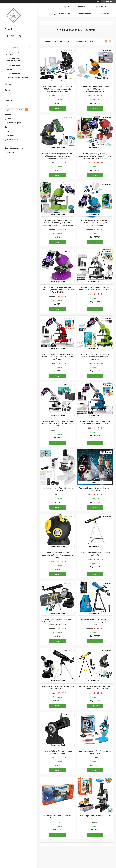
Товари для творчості (14, 73)
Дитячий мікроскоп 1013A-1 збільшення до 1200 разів (95, 752)
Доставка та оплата (62, 14)
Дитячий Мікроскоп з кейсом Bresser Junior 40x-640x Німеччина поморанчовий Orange (95, 89)
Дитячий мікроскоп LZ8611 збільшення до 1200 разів (58, 489)
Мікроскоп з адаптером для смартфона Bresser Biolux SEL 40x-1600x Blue (95, 422)
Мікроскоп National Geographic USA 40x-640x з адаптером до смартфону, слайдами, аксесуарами (58, 156)
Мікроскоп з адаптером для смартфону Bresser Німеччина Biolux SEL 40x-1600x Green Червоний (58, 357)
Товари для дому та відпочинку (13, 53)
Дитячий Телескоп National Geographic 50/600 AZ (95, 554)
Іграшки (9, 69)
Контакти (105, 14)
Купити (58, 108)
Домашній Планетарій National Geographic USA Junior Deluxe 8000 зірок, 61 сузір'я (58, 555)
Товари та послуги (12, 47)
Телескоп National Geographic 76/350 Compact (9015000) (58, 752)
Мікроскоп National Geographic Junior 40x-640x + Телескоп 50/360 (58, 688)
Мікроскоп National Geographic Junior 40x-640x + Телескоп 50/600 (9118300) (95, 688)
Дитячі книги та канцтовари (17, 78)
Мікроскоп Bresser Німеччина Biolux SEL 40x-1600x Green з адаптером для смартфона (95, 357)
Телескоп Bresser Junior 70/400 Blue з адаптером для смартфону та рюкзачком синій (95, 622)
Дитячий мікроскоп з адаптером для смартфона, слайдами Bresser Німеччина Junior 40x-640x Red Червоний (95, 156)
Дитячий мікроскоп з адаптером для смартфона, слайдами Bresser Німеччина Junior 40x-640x (58, 290)
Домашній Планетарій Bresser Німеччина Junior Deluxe (95, 489)
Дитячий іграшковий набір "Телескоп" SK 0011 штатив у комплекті (58, 817)
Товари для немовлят (14, 65)
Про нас (8, 84)
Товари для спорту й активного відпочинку (14, 60)
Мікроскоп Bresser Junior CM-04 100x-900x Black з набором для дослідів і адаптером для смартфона (58, 89)
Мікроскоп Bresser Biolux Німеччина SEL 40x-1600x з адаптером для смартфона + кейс (58, 424)
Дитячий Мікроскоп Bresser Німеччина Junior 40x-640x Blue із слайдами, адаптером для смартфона (95, 223)
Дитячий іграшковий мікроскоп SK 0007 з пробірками (95, 817)
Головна (82, 7)
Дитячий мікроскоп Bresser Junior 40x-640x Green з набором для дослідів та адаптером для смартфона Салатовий (58, 223)
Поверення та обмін (86, 14)
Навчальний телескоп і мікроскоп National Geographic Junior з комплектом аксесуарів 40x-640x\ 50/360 (58, 622)
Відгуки (8, 90)
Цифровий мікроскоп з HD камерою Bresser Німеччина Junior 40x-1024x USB (95, 289)
